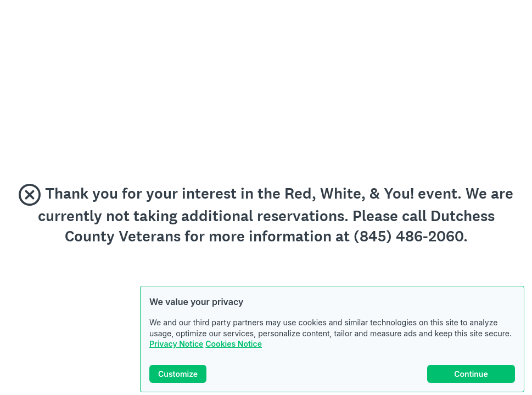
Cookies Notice (234, 344)
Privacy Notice (176, 344)
